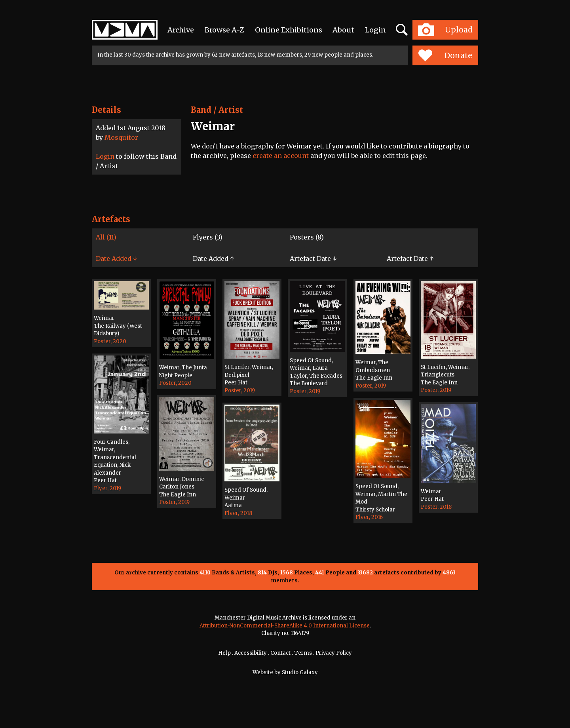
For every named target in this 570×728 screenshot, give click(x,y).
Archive (181, 30)
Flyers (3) (208, 237)
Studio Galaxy (300, 672)
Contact (280, 653)
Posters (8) (307, 237)
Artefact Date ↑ (410, 259)
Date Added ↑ (213, 259)
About (343, 30)
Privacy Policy (334, 653)
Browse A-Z (224, 30)
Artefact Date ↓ (313, 259)
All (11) (106, 237)
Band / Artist (217, 110)
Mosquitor (121, 137)
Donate (445, 55)
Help (224, 653)
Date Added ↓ (116, 259)
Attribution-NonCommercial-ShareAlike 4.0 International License (285, 626)
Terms (303, 653)
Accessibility (251, 653)
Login (375, 30)
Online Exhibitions (289, 30)
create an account (281, 156)
